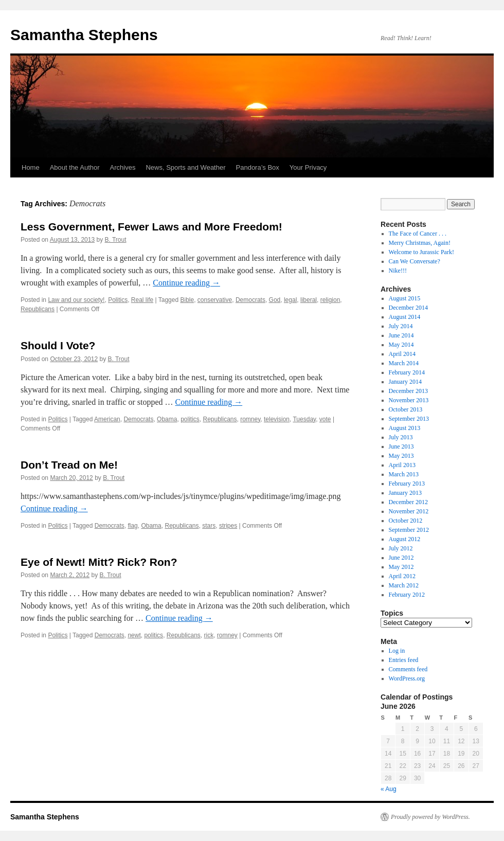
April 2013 (402, 465)
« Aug (389, 789)
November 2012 (409, 511)
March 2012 (404, 585)
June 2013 (401, 446)
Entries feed (404, 660)
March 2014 (404, 363)
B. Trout (116, 240)
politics (190, 419)
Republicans (38, 309)
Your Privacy (308, 167)
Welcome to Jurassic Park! (421, 252)
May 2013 (401, 456)
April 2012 (402, 576)
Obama (167, 419)
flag (132, 526)
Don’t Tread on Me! (69, 465)
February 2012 (407, 595)
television (277, 419)
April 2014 (402, 354)
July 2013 (401, 437)
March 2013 (404, 474)
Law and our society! (76, 300)
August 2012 (405, 539)
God (275, 300)
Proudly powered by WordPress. (430, 817)
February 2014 (407, 372)
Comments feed (408, 669)
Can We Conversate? (415, 261)
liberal (309, 300)
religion (330, 300)
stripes (228, 526)
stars (209, 526)
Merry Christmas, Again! (420, 243)
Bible (187, 300)
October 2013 (406, 409)
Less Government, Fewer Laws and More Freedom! (151, 227)
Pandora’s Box (258, 167)
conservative (215, 300)
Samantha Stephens (84, 35)
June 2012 (401, 558)
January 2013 (405, 493)
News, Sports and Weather (185, 167)
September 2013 (409, 419)
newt (134, 635)
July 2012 (401, 548)
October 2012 (406, 521)
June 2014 (401, 335)
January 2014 (405, 382)
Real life (142, 300)
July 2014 (401, 326)
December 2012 (408, 502)
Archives (123, 167)
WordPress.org (407, 678)
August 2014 (405, 317)
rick (209, 635)
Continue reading (186, 283)
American (107, 419)
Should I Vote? (58, 345)
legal (290, 300)
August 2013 (405, 428)
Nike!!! (398, 271)
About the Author (75, 167)
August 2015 (405, 298)
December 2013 (408, 391)
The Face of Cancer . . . (418, 234)
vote (325, 419)
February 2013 (407, 484)
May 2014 (401, 345)
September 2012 (409, 530)
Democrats (250, 300)
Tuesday (304, 419)
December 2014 (408, 308)
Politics (118, 300)
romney (250, 419)
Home (31, 167)
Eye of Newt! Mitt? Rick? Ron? (99, 562)
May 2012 (401, 567)
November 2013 (409, 400)
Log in (397, 651)
